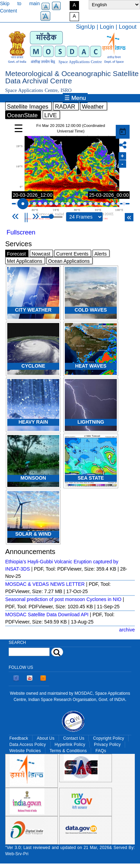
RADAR (65, 107)
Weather (93, 107)
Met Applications (25, 261)
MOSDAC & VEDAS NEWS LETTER (45, 584)
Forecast (16, 254)
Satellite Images (28, 107)
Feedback (19, 738)
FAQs (101, 751)
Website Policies (25, 751)
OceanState (22, 115)
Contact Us (74, 738)
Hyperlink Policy (70, 745)
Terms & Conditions (68, 751)
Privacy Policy (107, 745)
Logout (128, 27)
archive (127, 630)
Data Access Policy (28, 745)
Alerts (100, 254)
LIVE (51, 115)
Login (107, 27)
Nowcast (41, 254)
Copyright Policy (108, 738)
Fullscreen (21, 232)
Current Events (72, 254)
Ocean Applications (69, 261)
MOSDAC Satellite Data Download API (47, 615)
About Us (46, 738)
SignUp (85, 27)
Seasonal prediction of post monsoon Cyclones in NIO (63, 599)
